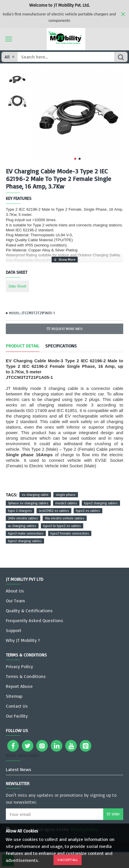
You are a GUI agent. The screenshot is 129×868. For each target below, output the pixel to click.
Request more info (67, 329)
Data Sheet (17, 286)
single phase (66, 495)
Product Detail (23, 346)
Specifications (61, 346)
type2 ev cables (88, 511)
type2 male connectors (26, 533)
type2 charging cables (101, 503)
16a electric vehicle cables (65, 518)
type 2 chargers (20, 511)
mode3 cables (66, 503)
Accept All (69, 860)
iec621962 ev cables (54, 511)
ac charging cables (22, 526)
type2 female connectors (70, 533)
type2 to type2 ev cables (62, 526)
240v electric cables (23, 518)
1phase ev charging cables (28, 503)
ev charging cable (35, 495)
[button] (75, 159)
